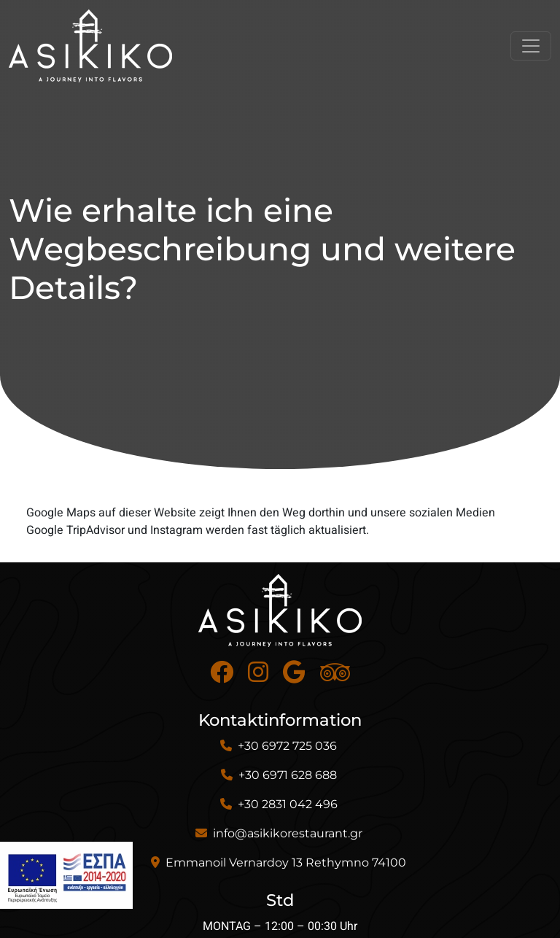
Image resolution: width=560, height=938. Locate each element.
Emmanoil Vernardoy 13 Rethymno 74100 (286, 863)
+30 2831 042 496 (288, 804)
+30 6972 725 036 (287, 746)
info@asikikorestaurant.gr (288, 833)
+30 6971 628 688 (288, 775)
